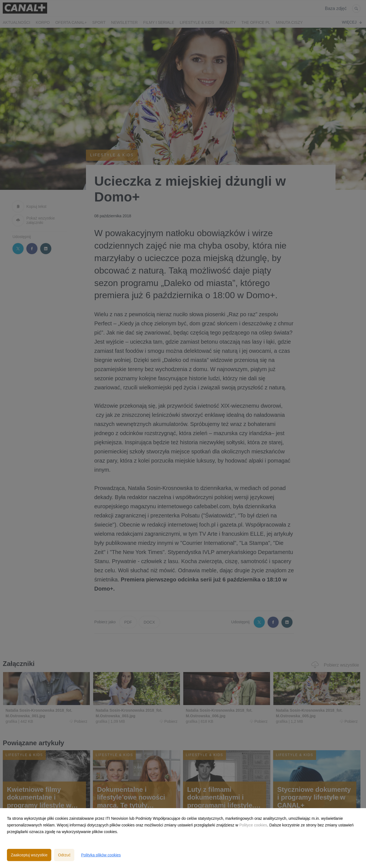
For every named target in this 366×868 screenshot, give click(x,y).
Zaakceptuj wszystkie (29, 855)
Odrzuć (64, 855)
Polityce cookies (253, 825)
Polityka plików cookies (101, 855)
